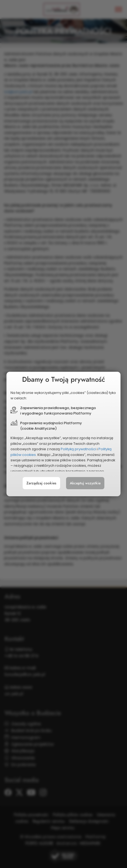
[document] (64, 434)
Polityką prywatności (78, 449)
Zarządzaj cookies (41, 483)
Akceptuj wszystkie (85, 483)
